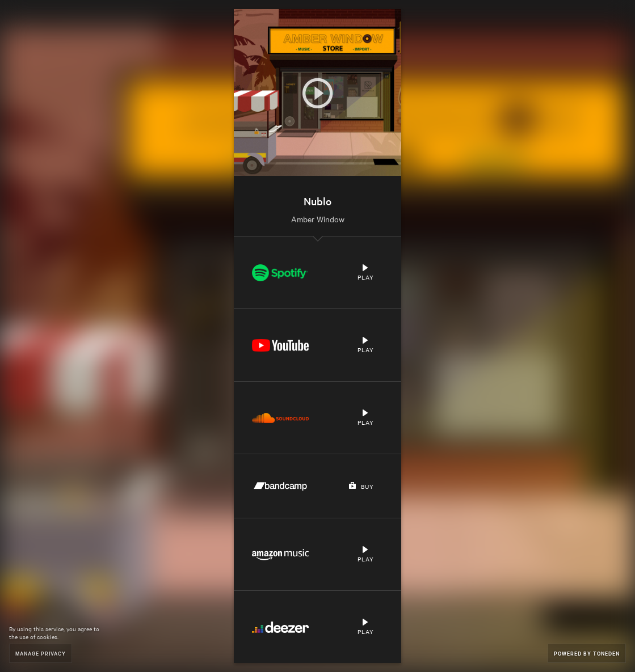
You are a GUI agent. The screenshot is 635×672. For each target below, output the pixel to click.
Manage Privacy (41, 653)
